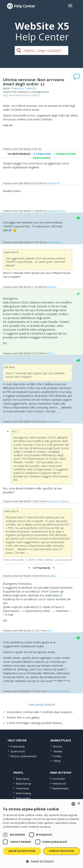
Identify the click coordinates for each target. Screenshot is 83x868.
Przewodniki (18, 746)
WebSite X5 (59, 784)
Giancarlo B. (54, 242)
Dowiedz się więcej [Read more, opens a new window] (40, 827)
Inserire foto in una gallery (23, 717)
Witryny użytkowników (24, 756)
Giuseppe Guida (56, 211)
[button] (41, 861)
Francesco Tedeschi (24, 88)
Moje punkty (23, 798)
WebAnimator (61, 788)
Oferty (57, 761)
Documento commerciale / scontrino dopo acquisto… (40, 712)
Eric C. (51, 353)
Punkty (57, 756)
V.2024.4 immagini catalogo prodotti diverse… (35, 723)
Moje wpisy (23, 779)
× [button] (79, 804)
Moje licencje (24, 784)
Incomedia (59, 779)
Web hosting (23, 793)
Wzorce (58, 746)
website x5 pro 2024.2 (27, 95)
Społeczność (18, 751)
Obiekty (58, 751)
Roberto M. (54, 183)
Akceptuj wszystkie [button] (22, 851)
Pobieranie (23, 788)
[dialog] (41, 834)
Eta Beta (52, 287)
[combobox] (73, 804)
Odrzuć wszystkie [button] (62, 851)
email (12, 95)
